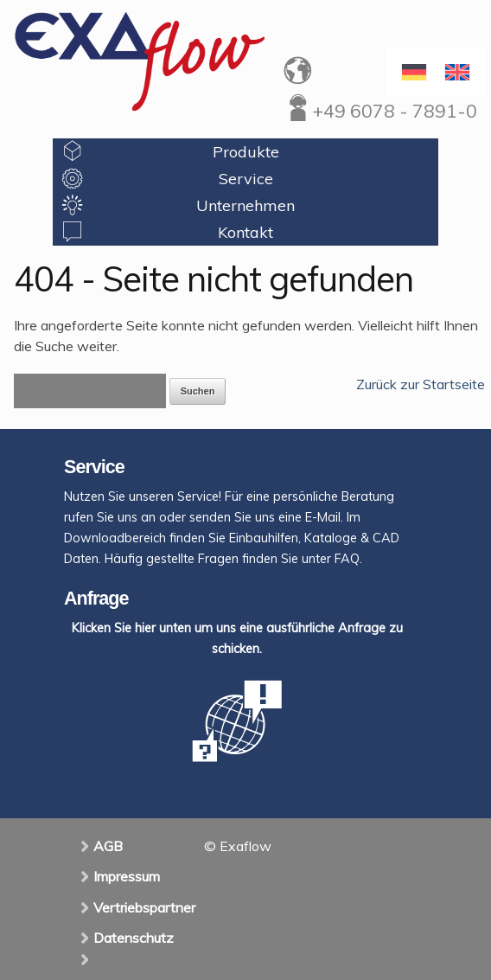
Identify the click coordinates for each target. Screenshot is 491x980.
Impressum (127, 876)
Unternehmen (245, 205)
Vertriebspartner (144, 907)
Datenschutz (134, 938)
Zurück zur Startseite (421, 384)
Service (246, 179)
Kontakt (245, 232)
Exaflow (139, 61)
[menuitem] (457, 72)
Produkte (246, 152)
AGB (108, 846)
